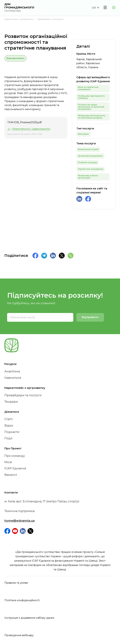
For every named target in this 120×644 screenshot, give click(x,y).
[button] (95, 8)
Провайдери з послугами (50, 19)
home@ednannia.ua (20, 521)
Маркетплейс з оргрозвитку (19, 19)
